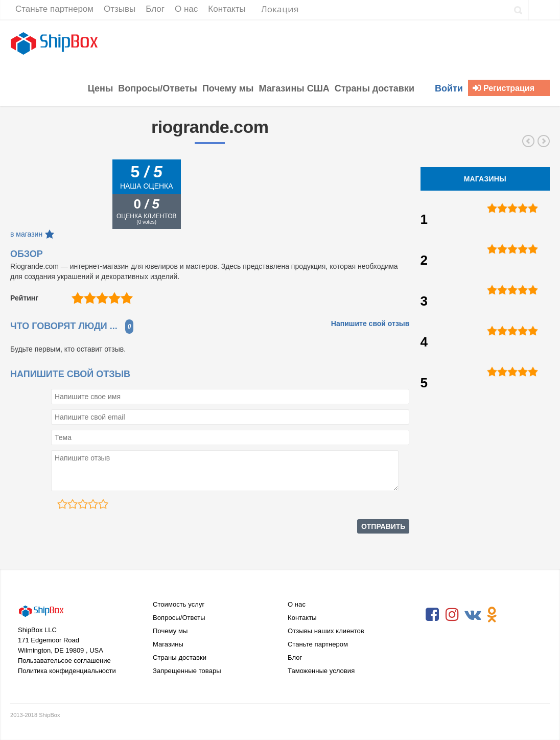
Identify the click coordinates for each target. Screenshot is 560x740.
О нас (297, 604)
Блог (295, 657)
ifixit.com (544, 141)
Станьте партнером (318, 644)
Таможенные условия (321, 671)
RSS (512, 615)
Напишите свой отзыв (370, 323)
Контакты (302, 618)
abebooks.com (528, 141)
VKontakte (472, 615)
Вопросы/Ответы (179, 618)
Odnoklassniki (492, 615)
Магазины (168, 644)
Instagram (452, 615)
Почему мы (170, 631)
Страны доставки (180, 657)
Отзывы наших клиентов (326, 631)
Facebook (432, 615)
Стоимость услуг (179, 604)
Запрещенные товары (187, 671)
